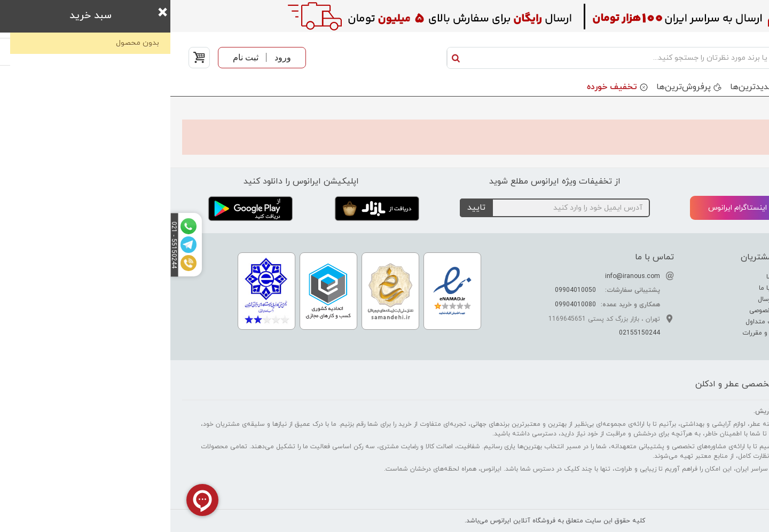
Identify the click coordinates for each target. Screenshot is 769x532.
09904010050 (405, 290)
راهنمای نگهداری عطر (717, 311)
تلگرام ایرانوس (703, 208)
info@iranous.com (462, 276)
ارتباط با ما (604, 288)
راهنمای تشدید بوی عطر (713, 288)
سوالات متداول (597, 322)
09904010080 (405, 305)
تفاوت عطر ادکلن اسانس (711, 277)
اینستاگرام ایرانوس (576, 208)
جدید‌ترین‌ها (582, 87)
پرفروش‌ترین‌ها (513, 87)
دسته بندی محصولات (713, 87)
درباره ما (608, 277)
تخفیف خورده (442, 87)
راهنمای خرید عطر (721, 322)
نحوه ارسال (603, 299)
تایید (306, 208)
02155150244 (469, 333)
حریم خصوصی (599, 311)
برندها (641, 87)
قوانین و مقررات (596, 333)
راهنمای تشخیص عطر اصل (709, 299)
